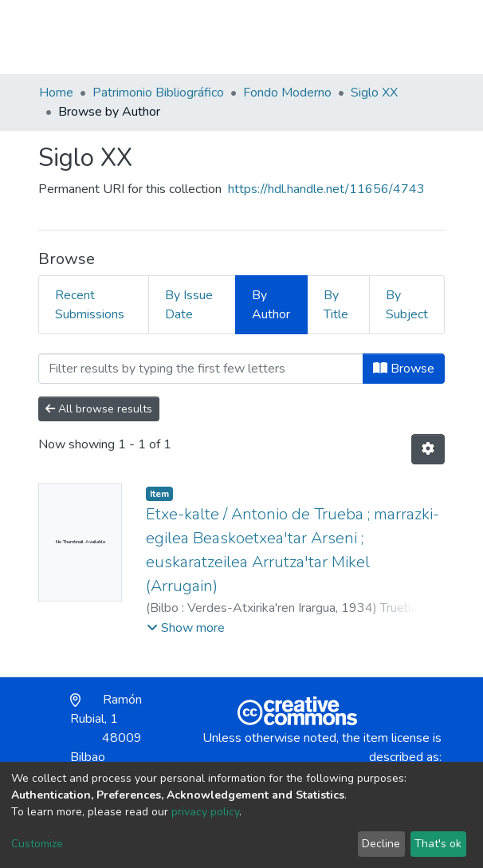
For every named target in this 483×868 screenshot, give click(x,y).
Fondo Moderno (287, 93)
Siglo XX (374, 93)
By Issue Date (189, 305)
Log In (387, 37)
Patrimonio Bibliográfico (158, 93)
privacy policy (205, 812)
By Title (336, 305)
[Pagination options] (428, 449)
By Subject (407, 305)
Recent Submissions (90, 305)
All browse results (99, 409)
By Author (271, 305)
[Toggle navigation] (434, 37)
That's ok (438, 844)
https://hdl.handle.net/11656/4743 (326, 189)
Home (56, 93)
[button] (352, 45)
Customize (37, 844)
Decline (381, 844)
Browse (404, 369)
